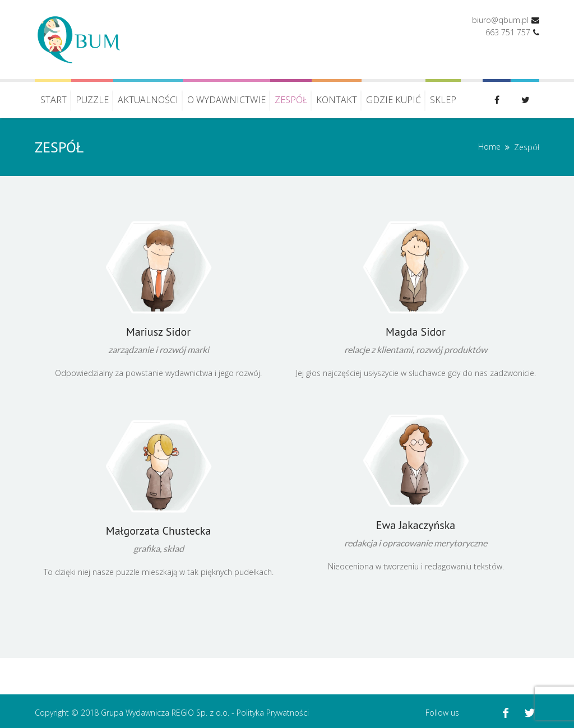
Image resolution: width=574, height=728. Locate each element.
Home (489, 147)
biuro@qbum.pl (500, 20)
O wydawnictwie (226, 100)
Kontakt (337, 100)
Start (54, 100)
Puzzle (92, 100)
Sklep (443, 100)
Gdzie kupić (394, 100)
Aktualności (148, 100)
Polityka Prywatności (273, 713)
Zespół (291, 100)
